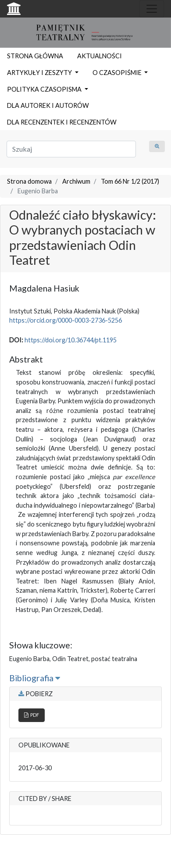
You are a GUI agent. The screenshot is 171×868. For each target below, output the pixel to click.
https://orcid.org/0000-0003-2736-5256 (66, 320)
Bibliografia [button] (35, 678)
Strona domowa (29, 181)
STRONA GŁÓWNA (35, 56)
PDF (32, 715)
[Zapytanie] (71, 149)
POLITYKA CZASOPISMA (45, 89)
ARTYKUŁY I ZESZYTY (40, 73)
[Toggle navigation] (152, 9)
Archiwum (76, 181)
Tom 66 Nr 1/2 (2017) (130, 181)
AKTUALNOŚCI (100, 56)
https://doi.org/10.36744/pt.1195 (71, 340)
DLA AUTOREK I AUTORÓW (48, 105)
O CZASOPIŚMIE (118, 73)
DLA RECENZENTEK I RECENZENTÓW (62, 122)
